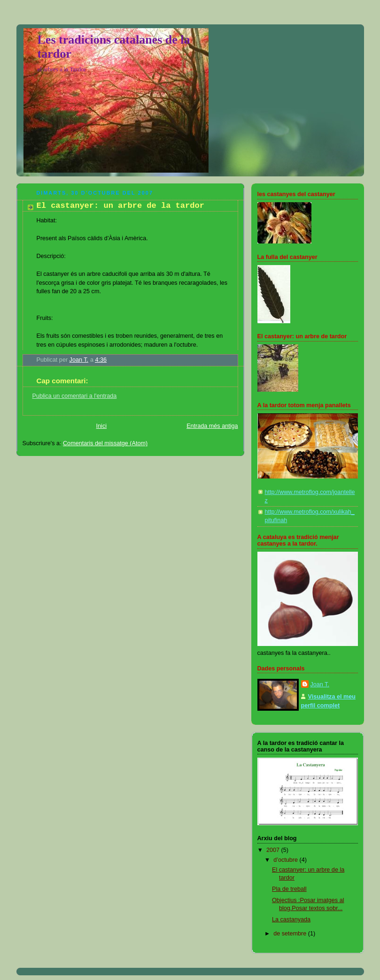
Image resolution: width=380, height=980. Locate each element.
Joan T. (320, 684)
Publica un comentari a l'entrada (75, 396)
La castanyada (291, 919)
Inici (101, 426)
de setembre (291, 934)
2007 (274, 850)
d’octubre (286, 860)
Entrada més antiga (212, 426)
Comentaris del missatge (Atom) (105, 443)
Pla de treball (289, 889)
